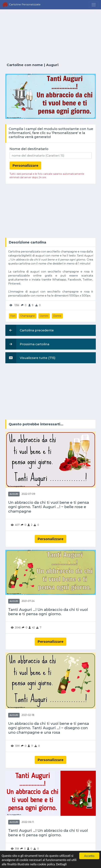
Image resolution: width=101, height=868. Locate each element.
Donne (57, 316)
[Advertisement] (51, 36)
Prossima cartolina (27, 344)
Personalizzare (50, 539)
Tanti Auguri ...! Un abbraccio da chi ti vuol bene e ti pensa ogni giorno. (48, 612)
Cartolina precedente (30, 330)
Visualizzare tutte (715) (30, 358)
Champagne (28, 316)
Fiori (13, 316)
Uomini (44, 316)
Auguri (52, 65)
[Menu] (94, 5)
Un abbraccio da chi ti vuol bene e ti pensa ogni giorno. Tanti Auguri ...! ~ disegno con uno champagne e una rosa (49, 728)
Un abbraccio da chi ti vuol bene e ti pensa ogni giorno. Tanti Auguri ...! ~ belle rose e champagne (49, 507)
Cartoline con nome (25, 65)
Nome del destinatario (29, 149)
